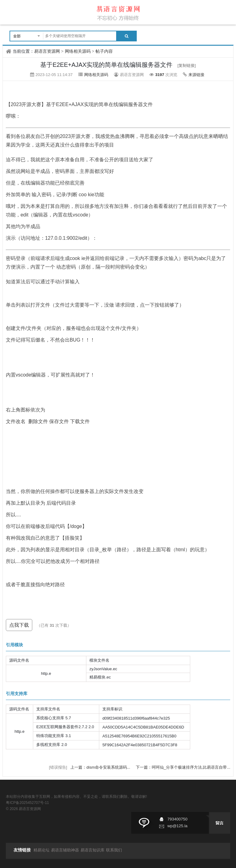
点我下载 (19, 625)
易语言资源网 (47, 51)
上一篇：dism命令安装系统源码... (101, 767)
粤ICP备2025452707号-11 (27, 803)
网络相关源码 (78, 51)
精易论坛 (41, 850)
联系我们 (114, 850)
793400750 (177, 819)
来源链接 (196, 75)
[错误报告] (58, 767)
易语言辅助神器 (65, 850)
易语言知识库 (92, 850)
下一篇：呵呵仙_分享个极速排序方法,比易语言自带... (183, 767)
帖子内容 (104, 51)
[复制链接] (187, 65)
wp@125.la (177, 826)
